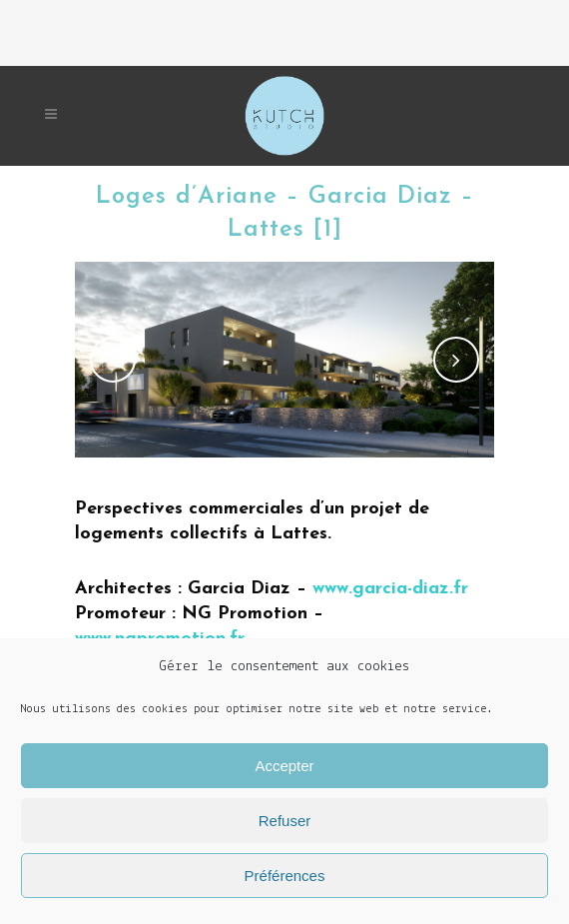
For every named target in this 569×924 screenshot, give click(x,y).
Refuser (285, 821)
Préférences (285, 876)
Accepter (284, 766)
